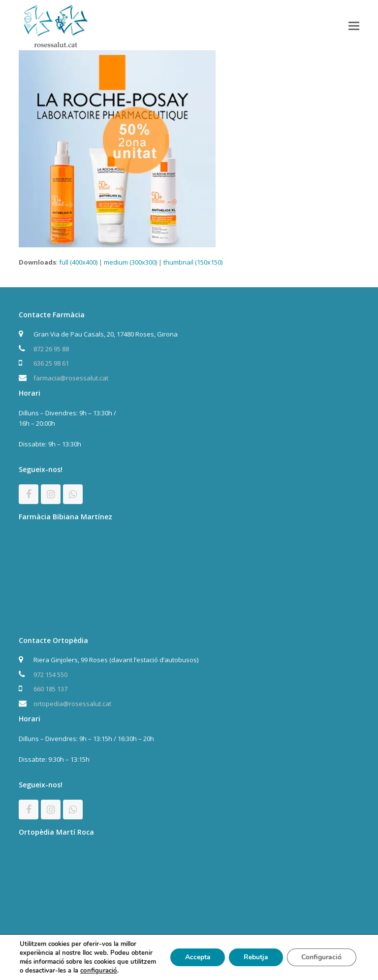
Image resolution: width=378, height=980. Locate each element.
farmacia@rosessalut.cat (71, 378)
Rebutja (255, 957)
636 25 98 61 (51, 363)
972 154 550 (50, 675)
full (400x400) (78, 262)
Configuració (321, 957)
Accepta (197, 957)
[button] (354, 25)
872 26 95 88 (51, 349)
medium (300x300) (130, 262)
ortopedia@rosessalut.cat (72, 704)
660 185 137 (50, 689)
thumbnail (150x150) (193, 262)
